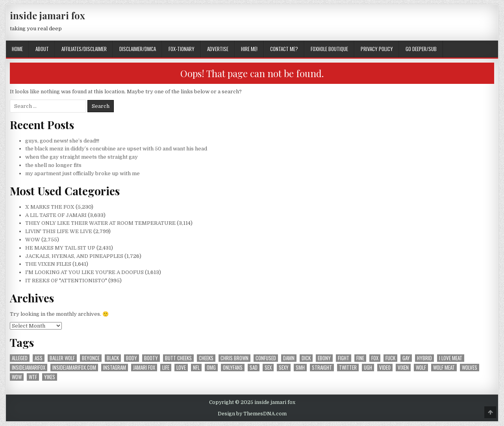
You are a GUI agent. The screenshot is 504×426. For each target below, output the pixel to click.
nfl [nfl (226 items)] (196, 368)
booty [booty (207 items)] (151, 358)
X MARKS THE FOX (50, 207)
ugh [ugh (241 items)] (368, 368)
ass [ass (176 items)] (39, 358)
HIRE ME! (249, 49)
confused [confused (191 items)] (266, 358)
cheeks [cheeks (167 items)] (206, 358)
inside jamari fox (47, 15)
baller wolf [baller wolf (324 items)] (62, 358)
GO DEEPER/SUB (421, 49)
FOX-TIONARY (182, 49)
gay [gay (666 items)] (406, 358)
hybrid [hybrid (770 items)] (424, 358)
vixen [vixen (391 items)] (403, 368)
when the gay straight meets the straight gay (82, 157)
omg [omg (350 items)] (211, 368)
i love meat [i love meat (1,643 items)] (451, 358)
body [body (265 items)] (132, 358)
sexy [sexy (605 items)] (284, 368)
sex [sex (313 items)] (268, 368)
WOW (33, 240)
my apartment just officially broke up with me (82, 173)
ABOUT (42, 49)
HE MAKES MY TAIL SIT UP (60, 248)
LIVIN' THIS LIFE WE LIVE (59, 231)
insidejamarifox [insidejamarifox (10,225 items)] (29, 368)
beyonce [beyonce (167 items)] (91, 358)
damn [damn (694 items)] (289, 358)
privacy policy (377, 49)
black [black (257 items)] (113, 358)
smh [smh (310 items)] (300, 368)
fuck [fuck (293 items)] (390, 358)
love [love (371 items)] (181, 368)
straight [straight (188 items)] (322, 368)
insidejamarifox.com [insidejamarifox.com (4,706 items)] (74, 368)
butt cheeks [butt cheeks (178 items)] (178, 358)
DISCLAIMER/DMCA (138, 49)
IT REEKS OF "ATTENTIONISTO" (66, 281)
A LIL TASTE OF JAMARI (56, 215)
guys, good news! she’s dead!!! (62, 141)
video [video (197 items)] (385, 368)
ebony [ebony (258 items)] (324, 358)
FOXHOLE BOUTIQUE (329, 49)
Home (17, 49)
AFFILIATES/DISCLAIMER (84, 49)
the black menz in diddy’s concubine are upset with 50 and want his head (116, 149)
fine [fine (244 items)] (360, 358)
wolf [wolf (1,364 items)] (421, 368)
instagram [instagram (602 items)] (115, 368)
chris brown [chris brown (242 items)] (234, 358)
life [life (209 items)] (166, 368)
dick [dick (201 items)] (306, 358)
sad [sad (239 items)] (254, 368)
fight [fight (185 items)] (344, 358)
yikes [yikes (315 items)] (50, 377)
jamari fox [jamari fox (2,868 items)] (144, 368)
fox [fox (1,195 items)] (375, 358)
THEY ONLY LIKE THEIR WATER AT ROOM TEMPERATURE (100, 223)
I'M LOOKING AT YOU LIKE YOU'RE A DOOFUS (84, 272)
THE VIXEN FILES (48, 264)
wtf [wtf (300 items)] (33, 377)
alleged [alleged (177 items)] (20, 358)
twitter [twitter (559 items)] (348, 368)
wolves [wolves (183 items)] (470, 368)
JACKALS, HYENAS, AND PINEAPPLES (74, 256)
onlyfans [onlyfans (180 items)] (233, 368)
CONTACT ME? (284, 49)
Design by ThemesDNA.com (252, 414)
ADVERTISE (218, 49)
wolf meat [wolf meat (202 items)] (444, 368)
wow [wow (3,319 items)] (17, 377)
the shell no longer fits (53, 165)
